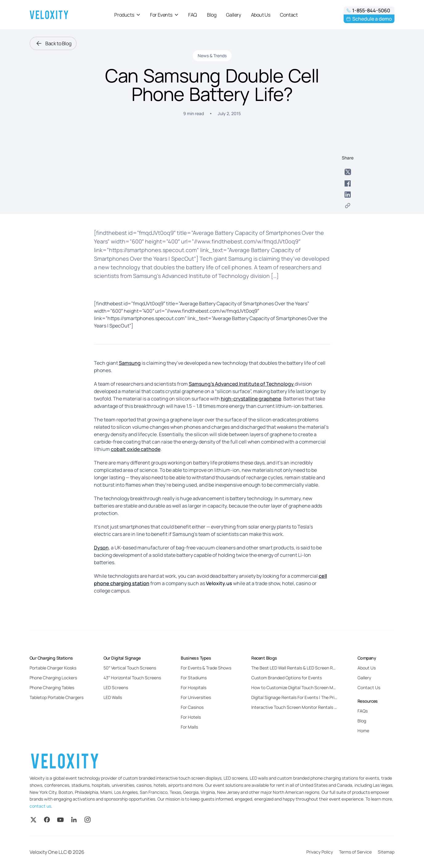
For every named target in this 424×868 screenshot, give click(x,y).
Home (363, 731)
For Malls (189, 727)
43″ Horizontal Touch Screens (132, 678)
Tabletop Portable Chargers (57, 697)
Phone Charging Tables (52, 687)
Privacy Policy (320, 852)
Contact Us (369, 687)
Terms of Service (355, 852)
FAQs (363, 711)
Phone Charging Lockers (53, 678)
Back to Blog (53, 43)
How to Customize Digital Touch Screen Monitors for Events (310, 687)
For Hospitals (194, 687)
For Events (164, 15)
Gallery (233, 15)
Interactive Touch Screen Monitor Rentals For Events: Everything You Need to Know (333, 707)
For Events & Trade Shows (206, 668)
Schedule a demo (369, 19)
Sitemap (386, 852)
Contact (289, 15)
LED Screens (116, 687)
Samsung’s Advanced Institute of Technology (242, 384)
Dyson (101, 548)
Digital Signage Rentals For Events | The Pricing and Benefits (310, 697)
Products (127, 15)
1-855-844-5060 (368, 10)
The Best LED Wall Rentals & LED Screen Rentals (298, 668)
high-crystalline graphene (251, 399)
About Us (261, 15)
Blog (212, 15)
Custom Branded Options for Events (287, 678)
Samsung (130, 363)
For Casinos (192, 707)
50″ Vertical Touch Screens (130, 668)
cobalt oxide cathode (136, 449)
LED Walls (113, 697)
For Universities (196, 697)
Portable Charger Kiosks (53, 668)
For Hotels (191, 717)
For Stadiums (194, 678)
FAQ (193, 15)
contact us (40, 806)
